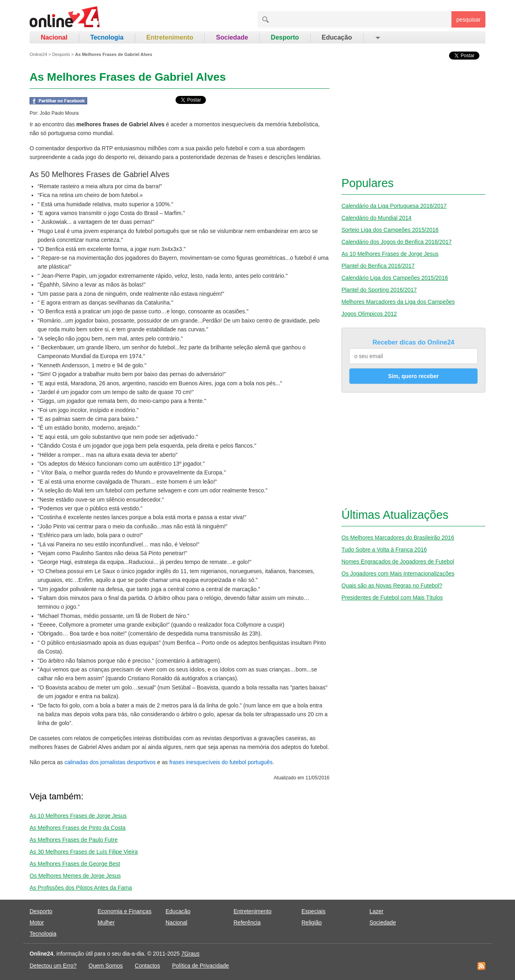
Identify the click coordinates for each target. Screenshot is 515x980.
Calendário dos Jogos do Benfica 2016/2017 (397, 242)
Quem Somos (106, 966)
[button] (377, 38)
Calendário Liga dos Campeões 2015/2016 (395, 278)
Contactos (147, 966)
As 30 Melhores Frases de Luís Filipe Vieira (84, 852)
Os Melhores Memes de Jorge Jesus (75, 876)
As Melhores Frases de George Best (75, 864)
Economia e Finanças (125, 911)
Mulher (106, 922)
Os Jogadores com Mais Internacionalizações (398, 574)
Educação (337, 37)
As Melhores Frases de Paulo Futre (74, 840)
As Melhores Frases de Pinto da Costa (78, 828)
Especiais (313, 911)
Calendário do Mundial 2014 (376, 218)
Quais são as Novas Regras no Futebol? (392, 586)
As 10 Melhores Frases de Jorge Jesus (78, 816)
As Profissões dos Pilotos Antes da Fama (81, 888)
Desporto (285, 37)
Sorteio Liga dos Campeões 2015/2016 (390, 230)
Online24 (38, 54)
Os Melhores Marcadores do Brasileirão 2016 (398, 538)
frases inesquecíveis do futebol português (221, 762)
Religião (312, 922)
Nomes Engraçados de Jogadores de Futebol (398, 562)
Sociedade (232, 37)
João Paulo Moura (59, 113)
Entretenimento (170, 37)
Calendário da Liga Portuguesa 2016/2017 (394, 206)
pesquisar (468, 20)
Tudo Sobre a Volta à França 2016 (384, 550)
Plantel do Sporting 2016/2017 (379, 290)
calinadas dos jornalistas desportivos (110, 762)
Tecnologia (107, 37)
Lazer (376, 911)
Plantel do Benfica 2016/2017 (378, 266)
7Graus (190, 954)
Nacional (54, 37)
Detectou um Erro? (53, 966)
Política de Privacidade (200, 966)
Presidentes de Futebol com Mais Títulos (392, 598)
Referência (247, 922)
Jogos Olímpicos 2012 (369, 314)
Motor (37, 922)
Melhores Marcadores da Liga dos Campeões (398, 302)
